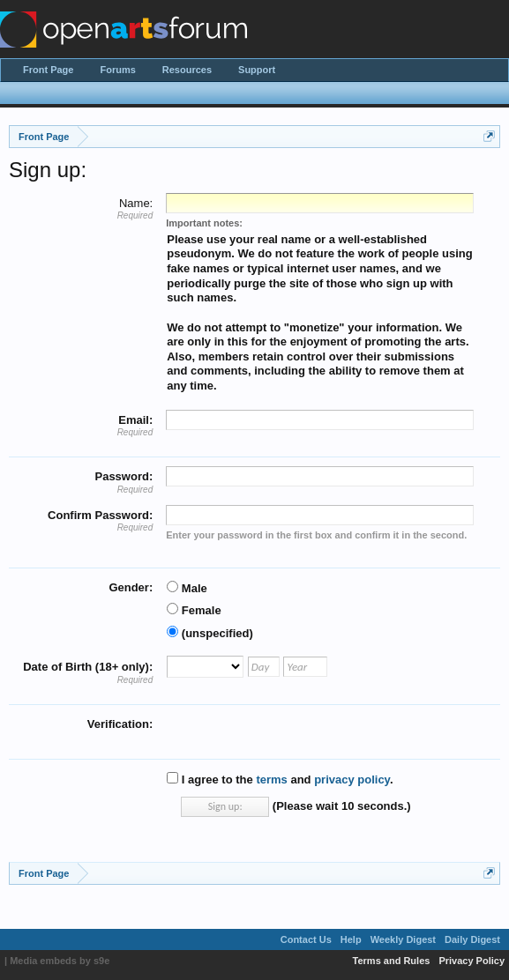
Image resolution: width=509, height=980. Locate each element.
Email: (135, 420)
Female (194, 610)
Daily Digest (472, 939)
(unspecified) (210, 633)
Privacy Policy (472, 961)
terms (271, 780)
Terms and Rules (392, 961)
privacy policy (352, 780)
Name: (136, 203)
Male (187, 588)
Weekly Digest (403, 939)
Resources (187, 70)
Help (351, 939)
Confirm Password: (100, 515)
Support (257, 70)
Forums (117, 70)
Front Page (48, 70)
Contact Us (306, 939)
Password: (124, 476)
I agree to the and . (280, 780)
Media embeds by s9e (60, 961)
